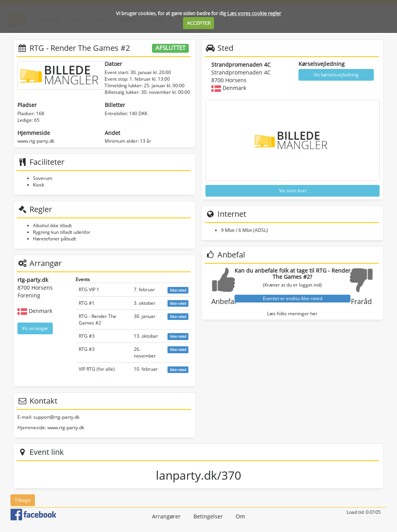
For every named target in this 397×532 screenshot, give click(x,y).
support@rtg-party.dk (56, 417)
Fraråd (361, 301)
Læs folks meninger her (292, 313)
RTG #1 (87, 303)
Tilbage (23, 500)
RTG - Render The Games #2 (98, 320)
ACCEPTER (199, 23)
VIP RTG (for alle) (97, 369)
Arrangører (166, 516)
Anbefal (224, 301)
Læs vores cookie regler (254, 13)
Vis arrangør (35, 328)
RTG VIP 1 (89, 289)
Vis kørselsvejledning (336, 75)
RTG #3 (87, 336)
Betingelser (208, 516)
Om (240, 516)
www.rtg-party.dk (36, 141)
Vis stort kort (293, 191)
